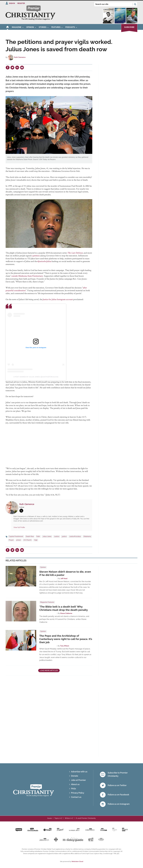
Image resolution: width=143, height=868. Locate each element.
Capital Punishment (16, 536)
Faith (38, 536)
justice (64, 536)
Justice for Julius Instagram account (58, 299)
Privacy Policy (78, 793)
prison (19, 540)
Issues (50, 818)
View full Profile (19, 527)
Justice (57, 536)
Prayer (11, 540)
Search (135, 4)
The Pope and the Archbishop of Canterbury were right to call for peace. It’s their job (66, 639)
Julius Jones (47, 536)
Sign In (12, 3)
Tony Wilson (65, 646)
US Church (27, 540)
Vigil (36, 540)
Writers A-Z (69, 818)
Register (21, 3)
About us (75, 784)
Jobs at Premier (78, 780)
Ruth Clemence (20, 57)
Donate (75, 776)
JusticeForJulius (75, 536)
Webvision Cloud (77, 861)
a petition (36, 256)
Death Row (30, 536)
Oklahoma (87, 536)
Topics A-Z (58, 818)
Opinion (43, 567)
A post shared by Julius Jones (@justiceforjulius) (36, 377)
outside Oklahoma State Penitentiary (27, 276)
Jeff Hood (64, 579)
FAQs (74, 789)
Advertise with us (79, 772)
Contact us (76, 797)
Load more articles (49, 671)
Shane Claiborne (66, 613)
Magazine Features (47, 602)
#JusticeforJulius (44, 261)
